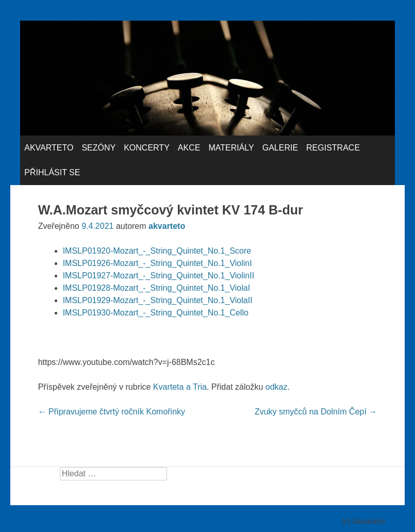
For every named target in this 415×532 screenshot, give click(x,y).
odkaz (277, 387)
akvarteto (167, 226)
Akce (189, 148)
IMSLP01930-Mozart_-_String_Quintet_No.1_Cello (156, 313)
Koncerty (147, 148)
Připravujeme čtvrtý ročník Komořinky (112, 412)
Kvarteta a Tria (180, 387)
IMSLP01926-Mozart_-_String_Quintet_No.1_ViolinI (157, 263)
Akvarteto (49, 148)
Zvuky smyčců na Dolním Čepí (316, 412)
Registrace (333, 148)
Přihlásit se (52, 172)
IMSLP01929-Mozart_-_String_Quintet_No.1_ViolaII (158, 300)
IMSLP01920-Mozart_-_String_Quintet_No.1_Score (157, 251)
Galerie (280, 148)
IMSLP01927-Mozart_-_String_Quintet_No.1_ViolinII (159, 276)
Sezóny (98, 148)
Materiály (231, 148)
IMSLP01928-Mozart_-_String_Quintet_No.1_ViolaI (156, 288)
